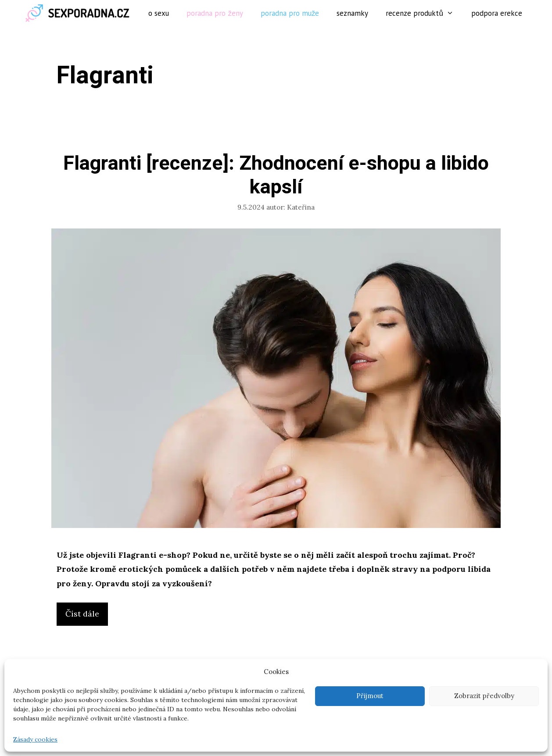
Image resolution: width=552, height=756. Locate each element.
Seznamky (352, 13)
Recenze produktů (424, 13)
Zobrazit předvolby (484, 696)
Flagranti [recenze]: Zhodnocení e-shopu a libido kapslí (276, 175)
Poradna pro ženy (215, 13)
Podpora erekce (497, 13)
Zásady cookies (35, 739)
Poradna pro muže (290, 13)
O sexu (159, 13)
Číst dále (85, 616)
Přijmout (370, 696)
